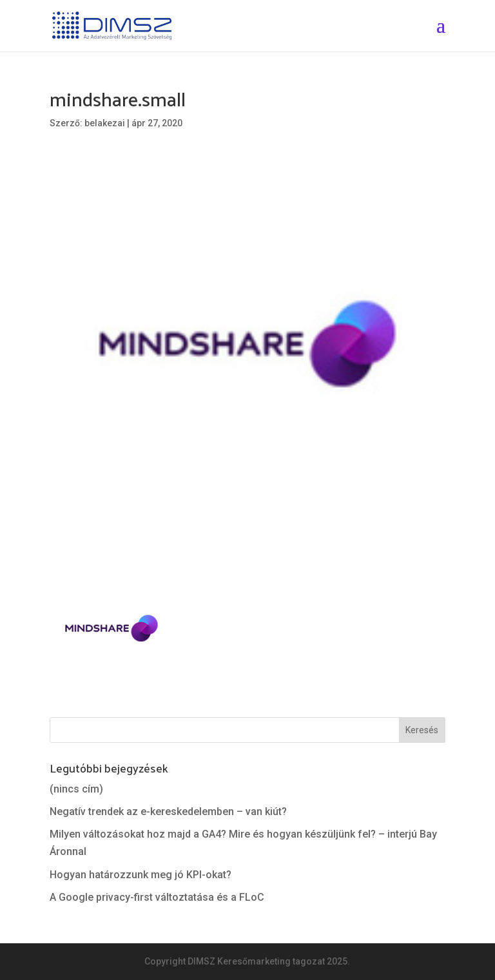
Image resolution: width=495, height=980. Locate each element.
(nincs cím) (76, 789)
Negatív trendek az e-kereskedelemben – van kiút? (168, 812)
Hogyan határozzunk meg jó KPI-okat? (141, 875)
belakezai (105, 123)
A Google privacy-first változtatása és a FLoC (157, 897)
